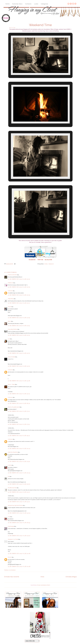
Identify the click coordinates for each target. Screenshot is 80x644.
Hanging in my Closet (13, 539)
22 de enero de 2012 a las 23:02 (19, 536)
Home (7, 4)
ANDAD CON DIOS (12, 275)
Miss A (9, 321)
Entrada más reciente (12, 577)
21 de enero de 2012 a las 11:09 (19, 318)
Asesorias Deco (17, 4)
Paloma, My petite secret (14, 407)
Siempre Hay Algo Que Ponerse (15, 505)
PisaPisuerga (11, 526)
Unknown (10, 291)
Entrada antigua (71, 577)
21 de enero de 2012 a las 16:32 (19, 403)
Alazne (10, 307)
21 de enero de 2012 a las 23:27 (19, 492)
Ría (9, 476)
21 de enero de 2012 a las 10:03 (19, 287)
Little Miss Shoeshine (13, 452)
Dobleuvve (10, 283)
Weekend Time (40, 25)
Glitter (46, 264)
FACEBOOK (32, 260)
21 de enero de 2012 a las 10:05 (19, 295)
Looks (36, 4)
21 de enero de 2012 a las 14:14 (19, 394)
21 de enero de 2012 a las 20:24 (19, 449)
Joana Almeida (11, 357)
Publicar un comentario (10, 570)
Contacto (28, 4)
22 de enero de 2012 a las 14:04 (19, 513)
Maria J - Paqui (11, 384)
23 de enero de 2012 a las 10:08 (19, 554)
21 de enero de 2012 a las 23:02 (19, 484)
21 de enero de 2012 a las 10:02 (19, 279)
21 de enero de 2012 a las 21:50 (19, 461)
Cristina (10, 465)
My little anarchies (12, 488)
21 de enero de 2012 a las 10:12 (19, 303)
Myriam (10, 557)
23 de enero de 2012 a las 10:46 (19, 566)
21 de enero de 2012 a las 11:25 (19, 326)
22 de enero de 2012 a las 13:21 (19, 502)
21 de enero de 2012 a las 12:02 (19, 353)
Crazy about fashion (13, 329)
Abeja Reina (11, 299)
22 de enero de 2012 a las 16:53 (19, 523)
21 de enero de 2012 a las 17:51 (19, 424)
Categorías (44, 4)
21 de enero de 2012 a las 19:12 (19, 436)
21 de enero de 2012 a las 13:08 (19, 381)
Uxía (9, 517)
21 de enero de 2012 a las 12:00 (19, 335)
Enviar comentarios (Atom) (44, 585)
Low (9, 339)
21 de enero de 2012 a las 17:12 (19, 411)
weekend (51, 264)
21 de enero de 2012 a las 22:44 (19, 473)
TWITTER (40, 260)
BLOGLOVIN (48, 260)
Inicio (42, 577)
